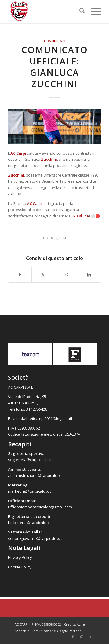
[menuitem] (79, 12)
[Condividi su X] (43, 275)
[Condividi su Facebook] (20, 275)
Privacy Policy (20, 557)
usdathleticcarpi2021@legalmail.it (45, 418)
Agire (81, 624)
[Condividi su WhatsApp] (66, 275)
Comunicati (55, 41)
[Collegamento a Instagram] (81, 637)
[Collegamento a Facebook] (73, 637)
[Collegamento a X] (90, 637)
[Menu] (93, 12)
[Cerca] (79, 12)
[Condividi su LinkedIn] (89, 275)
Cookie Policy (20, 567)
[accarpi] (45, 12)
